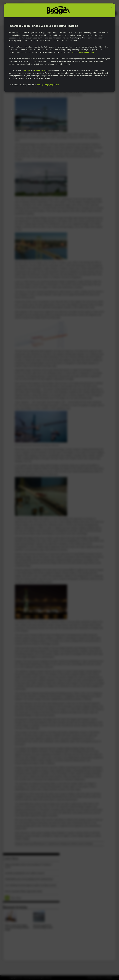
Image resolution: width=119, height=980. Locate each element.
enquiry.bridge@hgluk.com (48, 85)
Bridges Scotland (41, 70)
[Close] (111, 7)
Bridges (27, 70)
